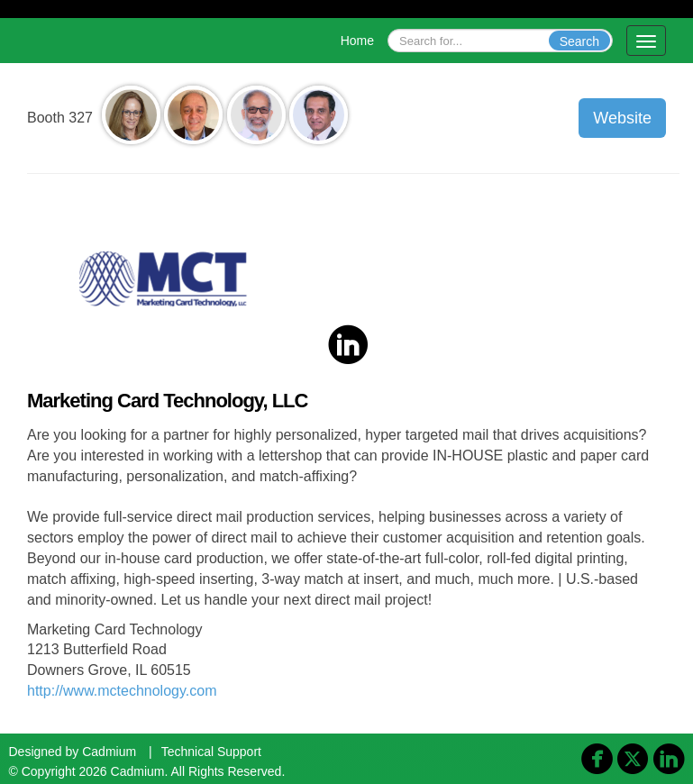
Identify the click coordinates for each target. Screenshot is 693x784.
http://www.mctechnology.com (122, 691)
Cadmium (109, 752)
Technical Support (211, 752)
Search (579, 41)
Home (357, 41)
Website (622, 118)
